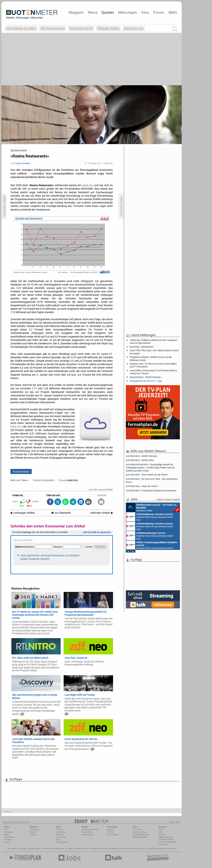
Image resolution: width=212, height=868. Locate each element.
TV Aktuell (22, 849)
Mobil (7, 835)
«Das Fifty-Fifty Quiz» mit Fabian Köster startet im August (154, 352)
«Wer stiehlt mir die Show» (147, 475)
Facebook (8, 840)
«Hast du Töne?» (142, 486)
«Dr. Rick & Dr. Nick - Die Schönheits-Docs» (152, 480)
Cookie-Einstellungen (167, 842)
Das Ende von (134, 28)
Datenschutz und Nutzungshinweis (166, 838)
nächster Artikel (101, 513)
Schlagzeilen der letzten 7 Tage (146, 381)
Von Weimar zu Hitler (21, 28)
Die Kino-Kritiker (139, 832)
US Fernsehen (59, 849)
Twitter (7, 842)
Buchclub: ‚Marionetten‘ (142, 347)
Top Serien (171, 849)
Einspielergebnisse (141, 835)
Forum (159, 12)
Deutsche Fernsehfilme (156, 849)
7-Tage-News (10, 837)
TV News (69, 849)
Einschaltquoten (81, 849)
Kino (145, 12)
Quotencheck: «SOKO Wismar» (145, 377)
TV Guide (92, 849)
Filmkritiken (47, 849)
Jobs (161, 832)
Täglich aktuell (88, 835)
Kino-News (137, 829)
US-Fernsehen (61, 842)
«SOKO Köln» (140, 460)
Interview (34, 835)
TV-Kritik (111, 832)
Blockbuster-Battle (140, 837)
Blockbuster (102, 849)
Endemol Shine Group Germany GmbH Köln (150, 517)
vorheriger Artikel (23, 513)
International (61, 837)
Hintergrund (35, 829)
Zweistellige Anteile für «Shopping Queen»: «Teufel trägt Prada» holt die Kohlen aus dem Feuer (150, 467)
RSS (6, 829)
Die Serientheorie (53, 28)
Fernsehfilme (113, 849)
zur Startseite (61, 513)
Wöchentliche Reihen (90, 829)
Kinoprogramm (139, 849)
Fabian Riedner (23, 163)
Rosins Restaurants (44, 480)
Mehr (173, 12)
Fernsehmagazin (34, 849)
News (93, 12)
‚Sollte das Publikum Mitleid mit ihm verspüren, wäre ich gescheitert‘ (154, 341)
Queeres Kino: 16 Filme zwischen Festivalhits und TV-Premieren (153, 365)
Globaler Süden (108, 28)
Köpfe (58, 840)
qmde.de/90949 (106, 489)
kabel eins (88, 185)
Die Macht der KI (81, 28)
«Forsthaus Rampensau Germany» (151, 491)
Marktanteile (87, 832)
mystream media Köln (153, 507)
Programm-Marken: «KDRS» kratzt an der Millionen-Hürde (151, 358)
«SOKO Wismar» (142, 456)
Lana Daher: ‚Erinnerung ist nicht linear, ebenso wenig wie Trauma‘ (153, 372)
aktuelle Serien (126, 849)
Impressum (163, 844)
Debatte (110, 829)
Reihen (33, 832)
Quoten (108, 12)
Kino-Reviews (113, 835)
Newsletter (8, 832)
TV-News (59, 829)
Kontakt (162, 835)
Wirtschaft (60, 835)
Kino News (12, 849)
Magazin (76, 12)
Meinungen (128, 12)
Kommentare (21, 471)
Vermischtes (61, 832)
